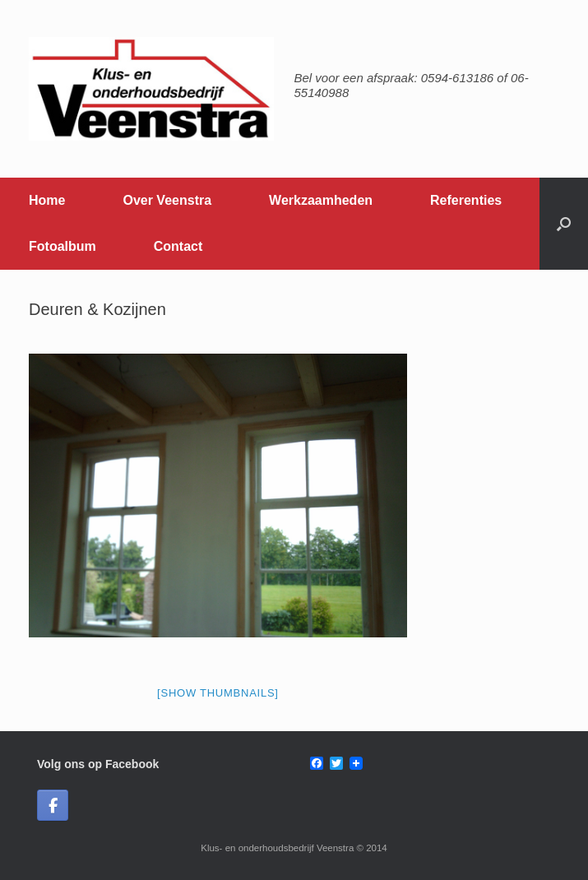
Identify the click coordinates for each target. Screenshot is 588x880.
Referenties (466, 200)
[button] (564, 224)
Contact (178, 246)
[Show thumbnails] (218, 693)
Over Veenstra (167, 200)
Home (47, 200)
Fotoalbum (63, 246)
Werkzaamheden (321, 200)
